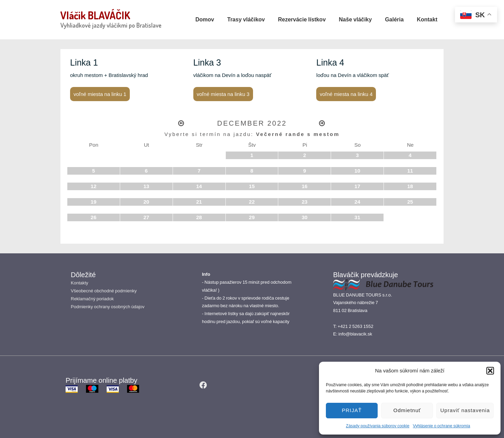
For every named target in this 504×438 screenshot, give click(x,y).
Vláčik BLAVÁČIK (95, 15)
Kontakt (427, 19)
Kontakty (80, 283)
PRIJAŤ (352, 410)
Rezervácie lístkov (302, 19)
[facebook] (203, 385)
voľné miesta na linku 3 (223, 94)
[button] (490, 371)
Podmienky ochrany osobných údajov (108, 307)
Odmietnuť (407, 410)
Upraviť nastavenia (465, 410)
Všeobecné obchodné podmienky (104, 291)
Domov (205, 19)
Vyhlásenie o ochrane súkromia (442, 426)
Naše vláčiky (356, 19)
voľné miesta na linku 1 (100, 94)
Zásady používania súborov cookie (378, 426)
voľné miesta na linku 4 (346, 94)
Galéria (394, 19)
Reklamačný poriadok (92, 299)
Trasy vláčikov (246, 19)
